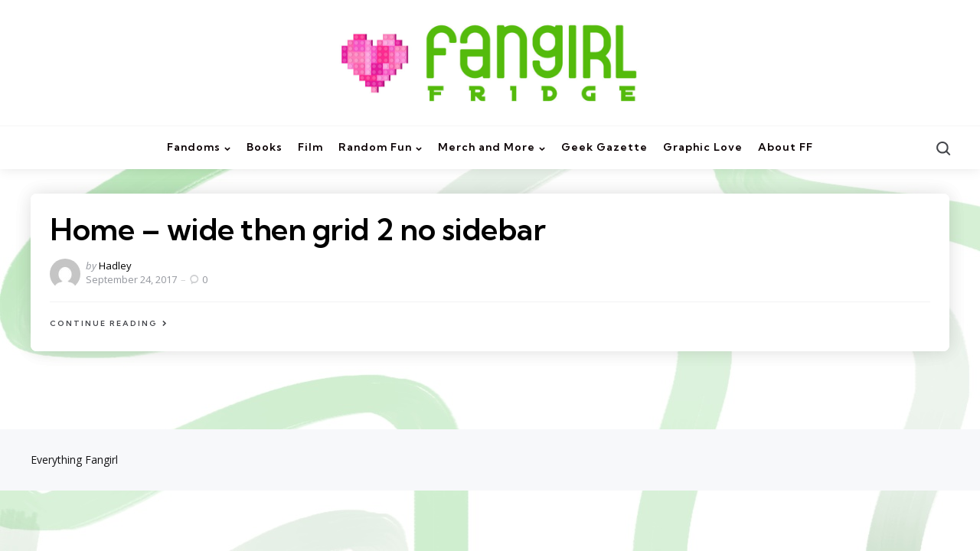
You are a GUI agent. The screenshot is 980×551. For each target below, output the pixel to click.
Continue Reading (104, 323)
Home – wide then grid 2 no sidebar (297, 229)
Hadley (115, 266)
